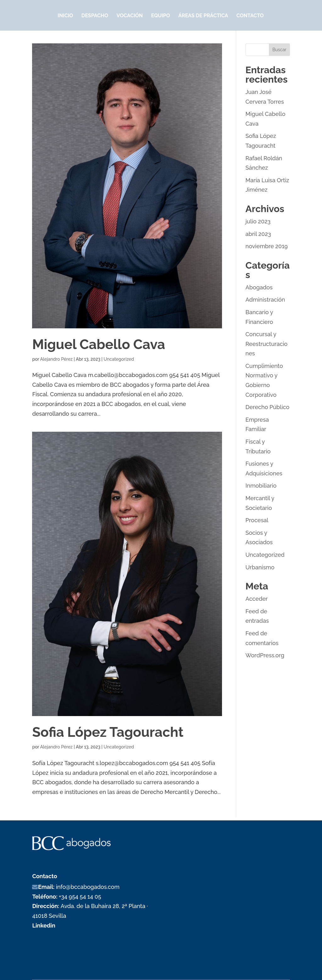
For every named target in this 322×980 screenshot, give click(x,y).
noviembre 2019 (267, 246)
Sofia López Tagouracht (108, 732)
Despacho (95, 16)
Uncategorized (119, 359)
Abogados (259, 287)
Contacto (250, 16)
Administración (265, 300)
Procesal (257, 520)
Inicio (65, 16)
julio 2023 (258, 221)
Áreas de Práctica (203, 16)
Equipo (160, 16)
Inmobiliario (261, 486)
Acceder (257, 599)
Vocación (130, 16)
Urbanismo (260, 567)
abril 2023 (258, 234)
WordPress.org (265, 655)
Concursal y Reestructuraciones (267, 344)
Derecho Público (268, 407)
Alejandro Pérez (56, 359)
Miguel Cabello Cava (98, 344)
